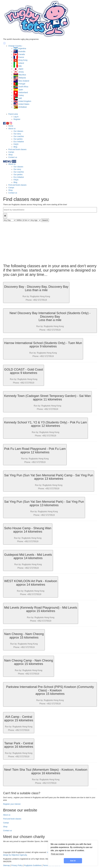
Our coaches (19, 136)
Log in (16, 117)
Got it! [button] (73, 861)
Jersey (21, 72)
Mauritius (22, 75)
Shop (10, 155)
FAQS (16, 144)
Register (17, 119)
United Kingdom (25, 101)
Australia (22, 51)
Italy (20, 66)
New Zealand (24, 81)
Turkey (21, 95)
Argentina (22, 48)
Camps (11, 152)
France (21, 57)
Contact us (13, 157)
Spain (21, 90)
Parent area (13, 114)
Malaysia (22, 78)
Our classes (18, 131)
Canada (22, 54)
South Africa (23, 87)
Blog (15, 147)
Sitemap (6, 865)
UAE (20, 98)
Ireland (21, 63)
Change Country (15, 46)
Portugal (22, 84)
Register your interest (12, 804)
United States (24, 104)
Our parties (18, 139)
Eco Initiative (19, 142)
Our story (17, 134)
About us (12, 129)
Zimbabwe (23, 107)
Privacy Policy (17, 865)
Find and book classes (17, 149)
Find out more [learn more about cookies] (57, 854)
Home (11, 126)
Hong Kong (23, 60)
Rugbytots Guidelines (33, 865)
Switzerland (23, 92)
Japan (21, 69)
